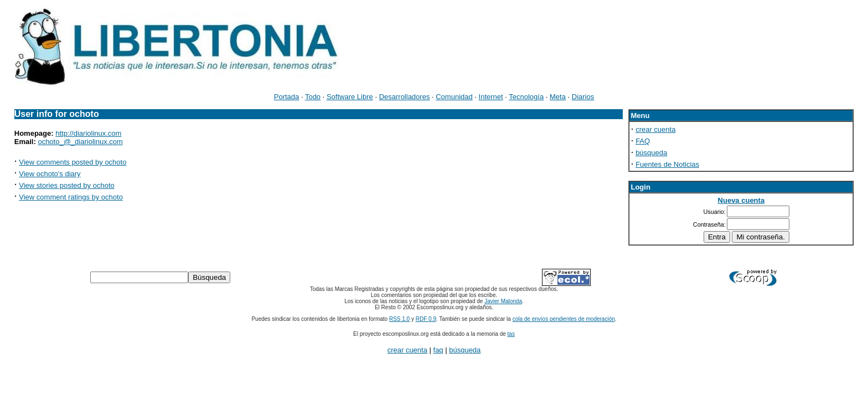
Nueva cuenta (742, 200)
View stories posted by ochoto (66, 185)
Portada (287, 97)
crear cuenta (655, 129)
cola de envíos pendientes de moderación (564, 319)
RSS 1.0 (399, 319)
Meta (558, 97)
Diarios (583, 97)
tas (511, 334)
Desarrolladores (405, 97)
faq (438, 350)
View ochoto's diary (50, 174)
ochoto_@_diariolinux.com (80, 142)
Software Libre (350, 97)
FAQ (643, 141)
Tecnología (526, 97)
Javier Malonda (503, 301)
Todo (313, 97)
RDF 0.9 (426, 319)
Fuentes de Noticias (667, 164)
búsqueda (651, 153)
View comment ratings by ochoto (71, 197)
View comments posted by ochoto (73, 162)
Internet (491, 97)
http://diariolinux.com (88, 133)
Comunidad (454, 97)
